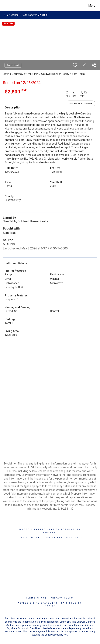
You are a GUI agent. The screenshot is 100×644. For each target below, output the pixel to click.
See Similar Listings (81, 103)
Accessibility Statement (38, 603)
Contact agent (13, 65)
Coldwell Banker (32, 529)
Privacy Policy (62, 598)
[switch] (75, 65)
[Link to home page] (6, 6)
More (92, 6)
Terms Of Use (36, 598)
